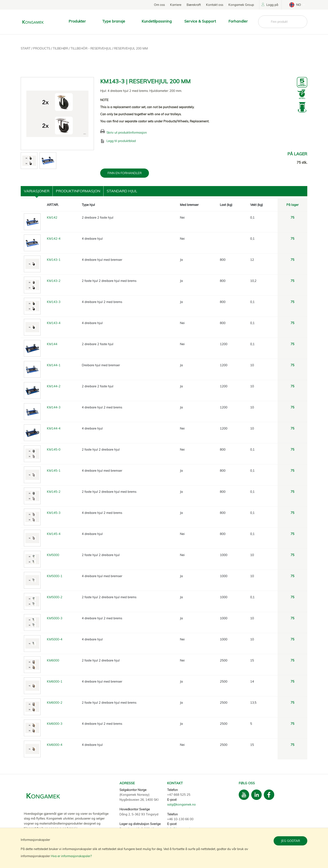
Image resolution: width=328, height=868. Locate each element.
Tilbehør (61, 48)
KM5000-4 (55, 639)
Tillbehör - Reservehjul (91, 48)
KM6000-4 (55, 745)
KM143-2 (54, 281)
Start (26, 48)
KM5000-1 (55, 576)
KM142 (52, 217)
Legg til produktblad (121, 141)
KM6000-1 (55, 681)
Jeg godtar (290, 841)
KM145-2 (54, 492)
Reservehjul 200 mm (131, 48)
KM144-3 (54, 407)
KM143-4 (54, 323)
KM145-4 (54, 534)
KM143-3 (54, 302)
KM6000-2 (55, 703)
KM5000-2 (55, 597)
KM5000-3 (55, 618)
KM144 (52, 344)
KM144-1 (54, 365)
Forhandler (238, 21)
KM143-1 (54, 260)
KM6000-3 (55, 724)
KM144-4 (54, 428)
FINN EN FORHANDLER (125, 173)
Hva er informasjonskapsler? (71, 856)
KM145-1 (54, 471)
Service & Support (200, 21)
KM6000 (53, 660)
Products (42, 48)
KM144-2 (54, 386)
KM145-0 (54, 449)
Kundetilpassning (157, 21)
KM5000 (53, 555)
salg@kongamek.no (181, 804)
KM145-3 (54, 513)
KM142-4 (54, 239)
